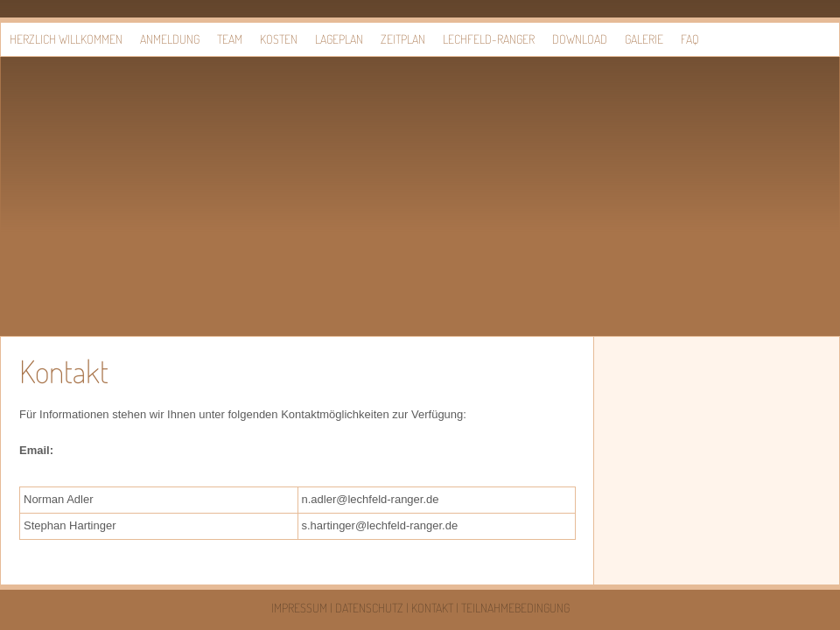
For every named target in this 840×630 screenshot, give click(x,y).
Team (230, 39)
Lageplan (339, 39)
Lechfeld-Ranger (489, 39)
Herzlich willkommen (66, 39)
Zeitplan (403, 39)
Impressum (299, 608)
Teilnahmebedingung (515, 608)
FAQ (690, 39)
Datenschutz (369, 608)
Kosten (279, 39)
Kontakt (432, 608)
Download (580, 39)
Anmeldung (170, 39)
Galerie (644, 39)
